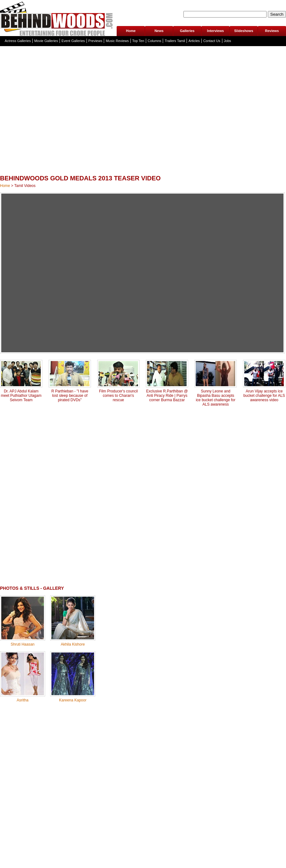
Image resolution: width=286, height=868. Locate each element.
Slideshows (244, 31)
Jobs (228, 41)
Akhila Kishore (73, 644)
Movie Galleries (46, 41)
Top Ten (138, 41)
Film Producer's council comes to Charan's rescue (119, 396)
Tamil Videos (25, 186)
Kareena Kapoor (73, 700)
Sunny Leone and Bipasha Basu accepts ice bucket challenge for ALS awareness (215, 398)
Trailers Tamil (175, 41)
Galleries (187, 31)
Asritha (22, 700)
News (159, 31)
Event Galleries (73, 41)
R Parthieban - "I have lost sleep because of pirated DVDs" (70, 396)
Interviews (215, 31)
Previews (95, 41)
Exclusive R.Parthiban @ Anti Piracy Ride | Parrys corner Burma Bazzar (167, 396)
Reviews (272, 31)
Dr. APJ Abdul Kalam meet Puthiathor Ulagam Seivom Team (21, 396)
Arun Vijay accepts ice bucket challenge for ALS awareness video (264, 396)
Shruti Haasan (23, 644)
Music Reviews (117, 41)
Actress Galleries (18, 41)
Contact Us (212, 41)
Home (131, 31)
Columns (154, 41)
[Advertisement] (102, 125)
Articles (194, 41)
